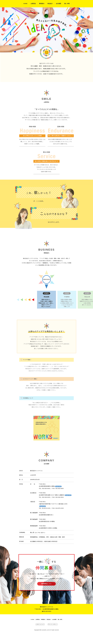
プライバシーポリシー (56, 634)
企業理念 (33, 4)
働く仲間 (67, 4)
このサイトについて (37, 634)
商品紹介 (50, 4)
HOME (25, 4)
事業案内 (42, 4)
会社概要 (59, 4)
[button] (46, 307)
